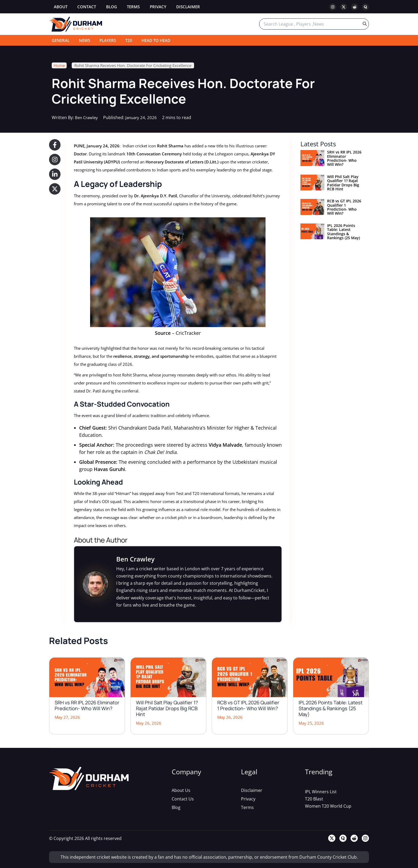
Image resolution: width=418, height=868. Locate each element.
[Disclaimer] (252, 790)
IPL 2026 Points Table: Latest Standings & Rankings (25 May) (343, 232)
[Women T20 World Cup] (328, 806)
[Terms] (247, 807)
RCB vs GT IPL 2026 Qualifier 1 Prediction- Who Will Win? (344, 207)
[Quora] (365, 7)
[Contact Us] (183, 799)
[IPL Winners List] (321, 791)
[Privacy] (248, 799)
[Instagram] (333, 7)
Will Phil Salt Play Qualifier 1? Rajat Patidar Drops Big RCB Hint (343, 183)
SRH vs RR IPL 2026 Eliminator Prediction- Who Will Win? (344, 158)
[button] (55, 145)
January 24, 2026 (143, 117)
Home (59, 65)
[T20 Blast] (314, 799)
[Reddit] (355, 7)
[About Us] (181, 790)
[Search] (365, 24)
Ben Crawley (87, 117)
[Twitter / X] (344, 7)
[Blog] (176, 807)
